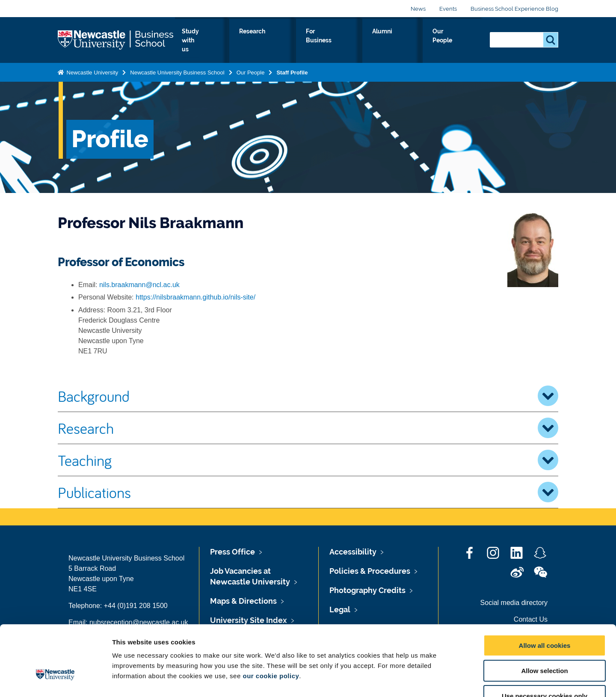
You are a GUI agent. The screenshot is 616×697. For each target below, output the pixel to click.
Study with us (265, 40)
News (418, 9)
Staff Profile (292, 69)
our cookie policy (271, 622)
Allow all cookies (545, 592)
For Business (367, 40)
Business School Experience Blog (514, 9)
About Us (214, 40)
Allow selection (544, 617)
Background (308, 396)
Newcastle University (92, 69)
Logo (116, 38)
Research (317, 40)
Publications (308, 492)
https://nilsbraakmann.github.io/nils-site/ (195, 297)
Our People (458, 40)
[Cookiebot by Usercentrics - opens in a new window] (55, 680)
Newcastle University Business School (177, 69)
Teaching (308, 460)
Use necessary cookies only (545, 642)
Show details (449, 680)
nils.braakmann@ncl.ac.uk (139, 285)
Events (448, 9)
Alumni (413, 40)
